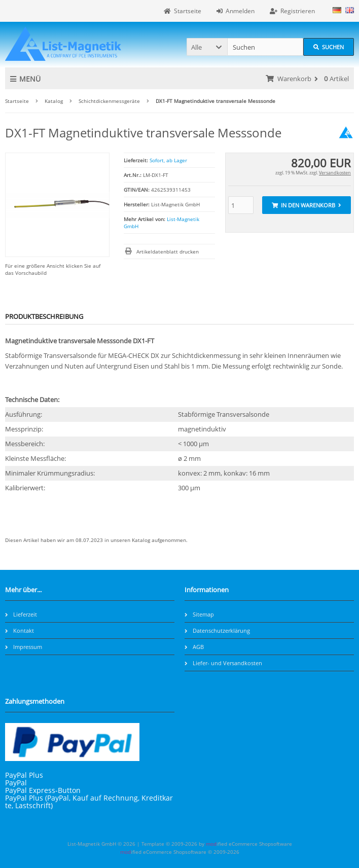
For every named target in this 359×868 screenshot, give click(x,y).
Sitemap (199, 614)
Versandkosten (335, 173)
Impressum (24, 647)
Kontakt (20, 630)
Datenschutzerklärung (217, 630)
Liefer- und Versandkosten (223, 663)
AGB (194, 647)
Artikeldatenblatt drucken (168, 251)
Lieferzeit (21, 614)
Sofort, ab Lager (168, 160)
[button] (207, 47)
